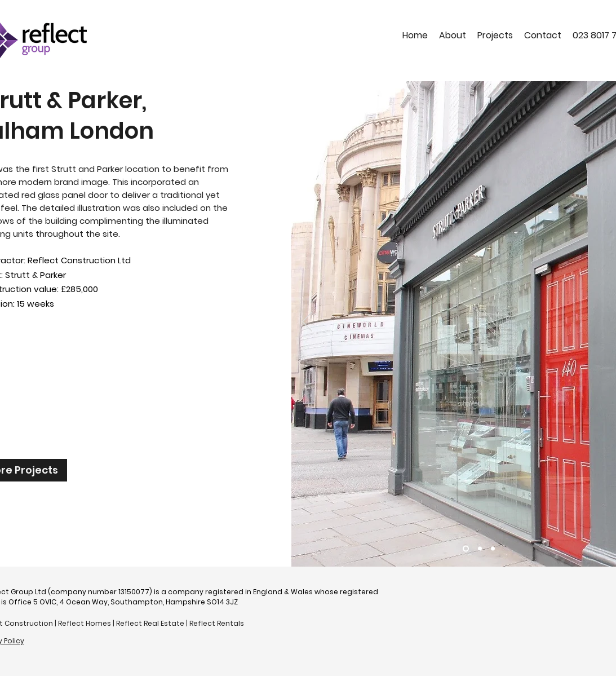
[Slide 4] (466, 549)
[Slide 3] (493, 549)
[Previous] (307, 322)
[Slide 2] (480, 549)
